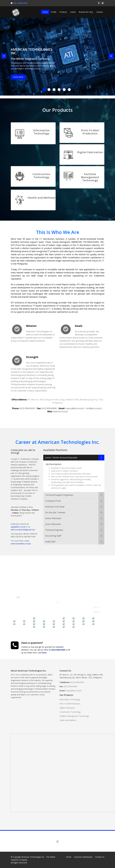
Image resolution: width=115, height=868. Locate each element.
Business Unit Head (55, 504)
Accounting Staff (53, 533)
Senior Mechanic (53, 516)
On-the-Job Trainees (55, 510)
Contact (99, 12)
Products (63, 12)
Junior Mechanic (53, 522)
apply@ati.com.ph (18, 524)
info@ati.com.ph (94, 406)
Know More (18, 77)
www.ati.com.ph (60, 409)
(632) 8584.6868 (49, 406)
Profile (54, 12)
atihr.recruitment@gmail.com (23, 527)
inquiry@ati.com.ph (75, 406)
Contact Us (100, 857)
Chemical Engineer (54, 527)
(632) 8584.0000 (27, 406)
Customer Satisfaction (83, 857)
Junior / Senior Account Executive (61, 455)
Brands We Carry (86, 12)
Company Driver (53, 498)
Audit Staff (50, 539)
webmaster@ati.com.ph (21, 541)
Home (45, 12)
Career (73, 12)
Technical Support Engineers (59, 493)
